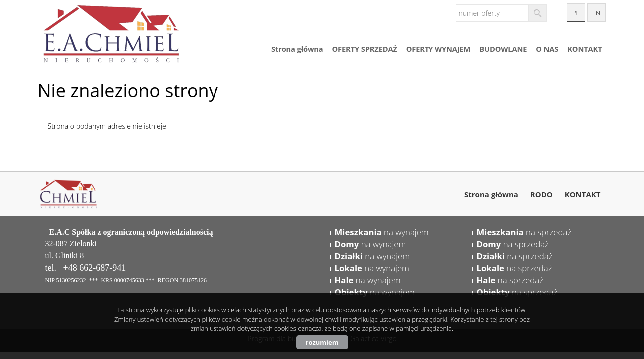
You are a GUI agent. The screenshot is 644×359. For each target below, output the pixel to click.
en (596, 13)
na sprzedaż (524, 232)
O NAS (547, 49)
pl (576, 13)
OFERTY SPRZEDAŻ (365, 49)
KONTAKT (584, 49)
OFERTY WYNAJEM (438, 49)
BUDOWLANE (503, 49)
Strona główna (297, 49)
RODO (541, 194)
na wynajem (382, 232)
